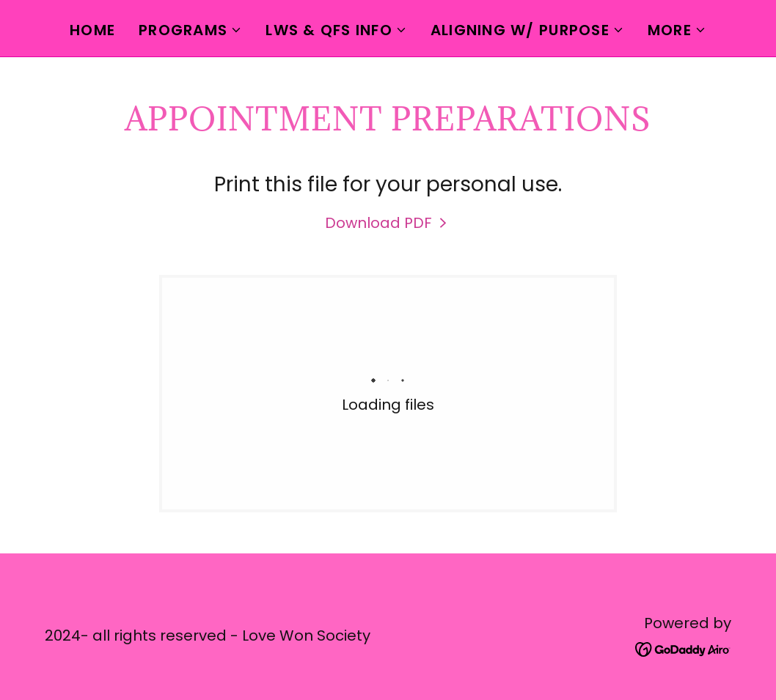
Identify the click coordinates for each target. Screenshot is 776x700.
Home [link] (92, 30)
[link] (388, 223)
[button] (190, 30)
